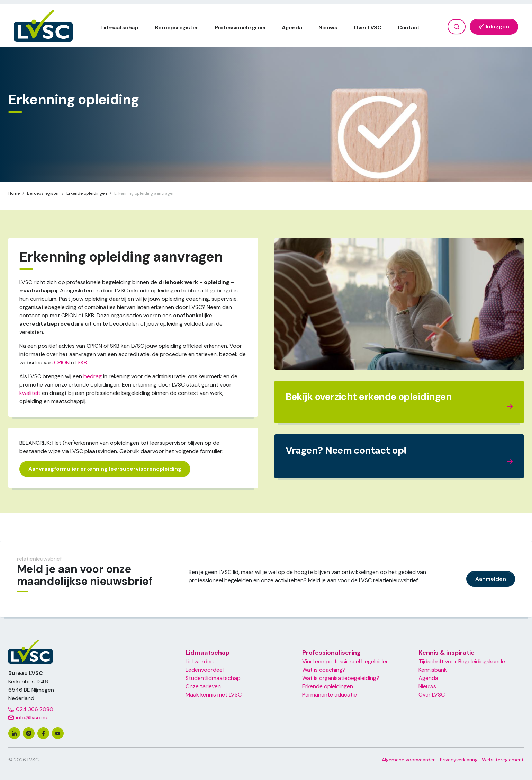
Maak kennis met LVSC (214, 695)
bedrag (93, 376)
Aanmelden (491, 579)
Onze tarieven (203, 686)
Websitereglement (503, 760)
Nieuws (328, 28)
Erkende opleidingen (328, 686)
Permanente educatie (330, 695)
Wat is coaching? (324, 670)
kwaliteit (30, 393)
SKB (82, 362)
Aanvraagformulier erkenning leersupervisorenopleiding (105, 469)
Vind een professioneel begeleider (345, 661)
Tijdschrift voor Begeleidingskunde (462, 661)
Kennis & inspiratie (447, 653)
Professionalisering (331, 653)
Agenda (292, 28)
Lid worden (200, 661)
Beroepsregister (176, 28)
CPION (62, 362)
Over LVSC (367, 28)
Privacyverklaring (459, 760)
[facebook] (43, 733)
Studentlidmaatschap (213, 678)
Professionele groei (240, 28)
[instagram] (29, 733)
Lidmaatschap (119, 28)
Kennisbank (433, 670)
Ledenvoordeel (205, 670)
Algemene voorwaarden (409, 760)
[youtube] (58, 733)
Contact (409, 28)
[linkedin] (14, 733)
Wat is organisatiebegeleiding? (341, 678)
